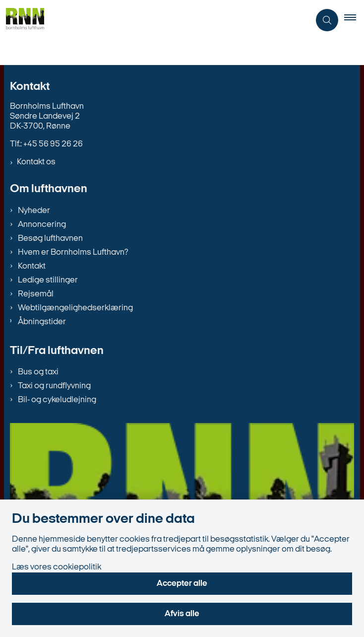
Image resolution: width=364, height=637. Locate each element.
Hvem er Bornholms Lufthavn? (73, 252)
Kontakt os (36, 162)
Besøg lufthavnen (50, 239)
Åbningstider (42, 322)
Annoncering (42, 225)
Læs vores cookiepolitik (57, 567)
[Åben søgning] (327, 20)
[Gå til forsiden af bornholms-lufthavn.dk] (22, 20)
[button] (354, 20)
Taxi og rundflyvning (54, 386)
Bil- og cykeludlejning (57, 400)
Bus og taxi (38, 372)
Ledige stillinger (48, 280)
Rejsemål (36, 294)
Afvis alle (182, 614)
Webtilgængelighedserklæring (75, 308)
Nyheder (34, 211)
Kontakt (32, 266)
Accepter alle (182, 584)
